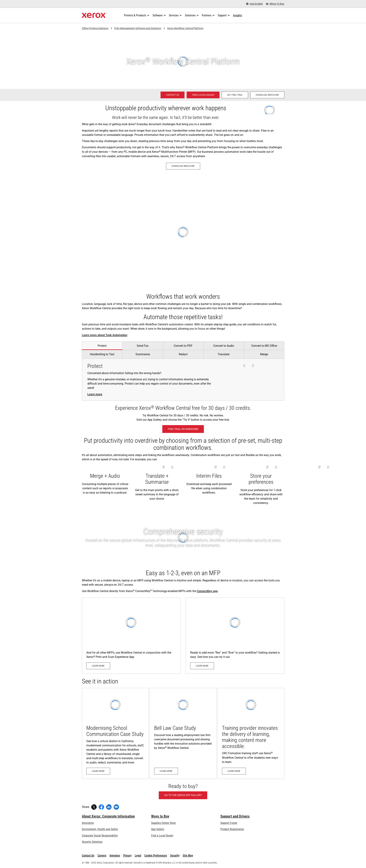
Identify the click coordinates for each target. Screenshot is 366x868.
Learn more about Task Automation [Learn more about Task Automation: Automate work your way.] (105, 335)
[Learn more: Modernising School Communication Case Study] (115, 733)
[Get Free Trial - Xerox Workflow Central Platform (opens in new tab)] (235, 95)
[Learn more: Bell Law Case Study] (183, 733)
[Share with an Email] (116, 807)
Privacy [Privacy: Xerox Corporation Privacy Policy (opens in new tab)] (127, 855)
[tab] (102, 346)
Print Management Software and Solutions (138, 28)
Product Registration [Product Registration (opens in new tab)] (232, 829)
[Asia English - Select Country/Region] (254, 4)
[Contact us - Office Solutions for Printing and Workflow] (173, 95)
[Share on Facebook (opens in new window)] (101, 807)
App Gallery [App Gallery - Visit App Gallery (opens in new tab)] (158, 829)
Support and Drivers (235, 816)
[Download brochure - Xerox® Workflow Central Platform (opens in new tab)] (267, 95)
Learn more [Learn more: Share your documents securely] (95, 394)
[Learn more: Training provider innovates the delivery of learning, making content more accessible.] (251, 733)
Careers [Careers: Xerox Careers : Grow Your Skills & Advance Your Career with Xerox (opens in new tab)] (102, 855)
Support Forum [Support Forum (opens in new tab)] (229, 823)
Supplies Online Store (163, 823)
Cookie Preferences (156, 855)
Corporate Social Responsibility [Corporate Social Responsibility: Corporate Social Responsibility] (100, 836)
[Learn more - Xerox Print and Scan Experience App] (131, 636)
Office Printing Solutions (95, 28)
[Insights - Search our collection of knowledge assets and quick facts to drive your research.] (238, 15)
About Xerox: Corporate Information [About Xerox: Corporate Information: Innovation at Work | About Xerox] (108, 816)
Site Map (188, 855)
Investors (115, 855)
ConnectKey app (207, 591)
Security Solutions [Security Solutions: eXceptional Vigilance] (92, 842)
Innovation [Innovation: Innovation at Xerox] (88, 823)
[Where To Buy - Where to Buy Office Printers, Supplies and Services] (275, 4)
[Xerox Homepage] (95, 15)
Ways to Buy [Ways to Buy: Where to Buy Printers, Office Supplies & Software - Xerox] (160, 816)
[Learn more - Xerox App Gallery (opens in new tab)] (235, 636)
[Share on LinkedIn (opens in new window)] (109, 807)
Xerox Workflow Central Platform (185, 28)
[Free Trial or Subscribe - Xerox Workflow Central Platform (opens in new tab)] (183, 429)
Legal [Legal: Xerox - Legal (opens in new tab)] (138, 855)
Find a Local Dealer (162, 836)
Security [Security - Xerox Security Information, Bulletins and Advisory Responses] (175, 855)
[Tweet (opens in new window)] (94, 807)
